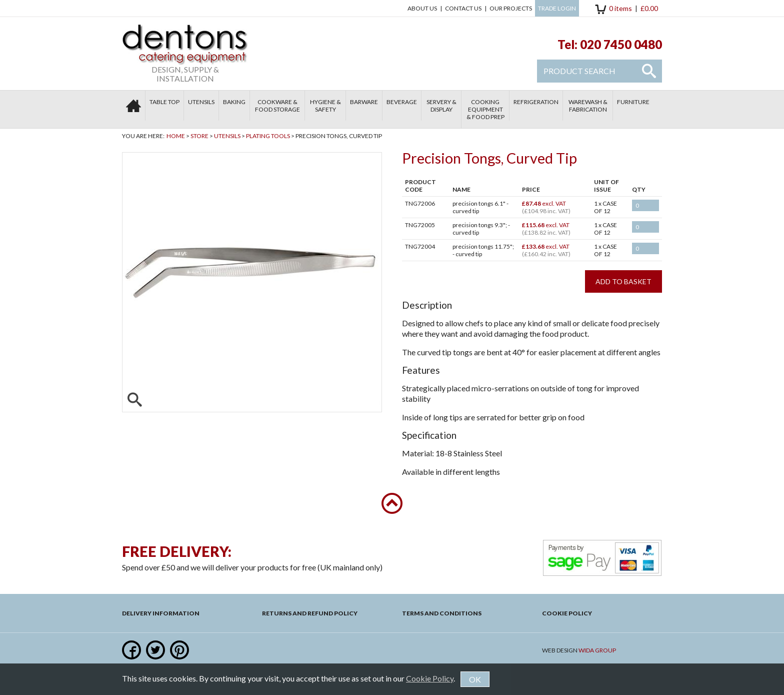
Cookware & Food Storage (277, 106)
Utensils (201, 102)
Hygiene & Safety (325, 106)
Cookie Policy (567, 613)
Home (176, 136)
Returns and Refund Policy (310, 613)
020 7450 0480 (621, 44)
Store (199, 136)
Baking (234, 102)
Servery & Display (441, 106)
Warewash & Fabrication (588, 106)
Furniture (633, 102)
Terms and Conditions (442, 613)
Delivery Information (161, 613)
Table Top (164, 102)
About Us (422, 8)
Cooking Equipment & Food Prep (485, 109)
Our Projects (511, 8)
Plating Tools (268, 136)
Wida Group (597, 650)
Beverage (402, 102)
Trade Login (557, 8)
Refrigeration (536, 102)
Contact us (463, 8)
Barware (364, 102)
